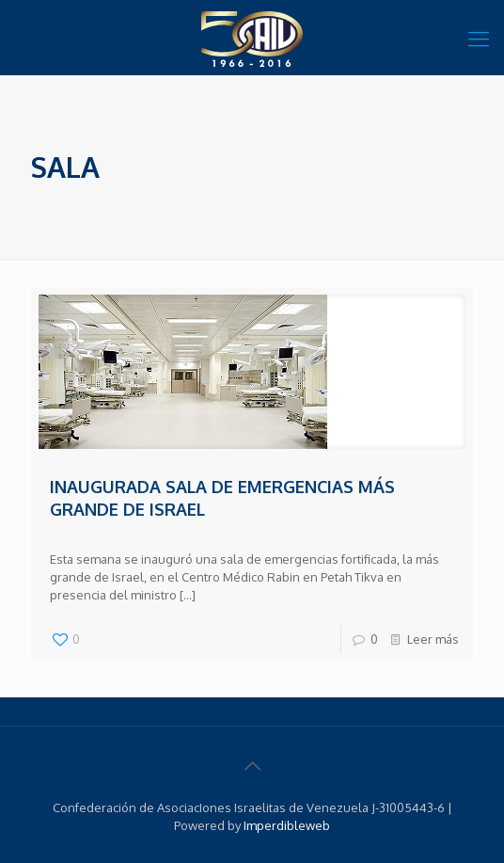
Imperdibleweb (287, 825)
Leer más (433, 639)
